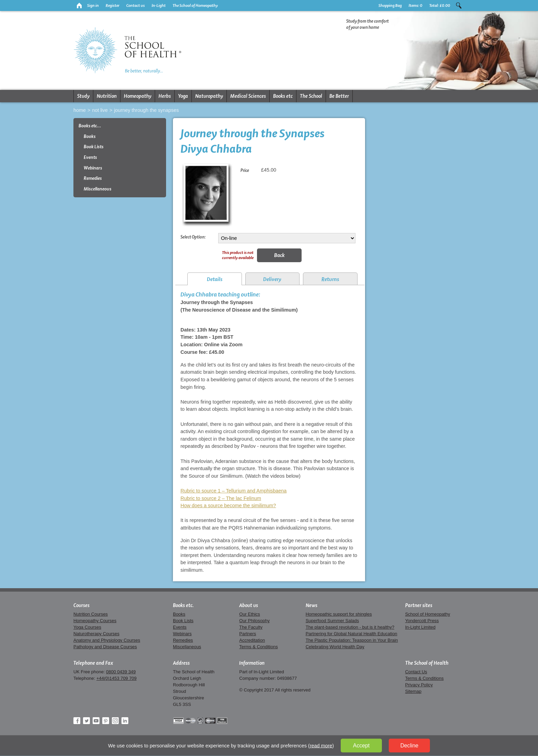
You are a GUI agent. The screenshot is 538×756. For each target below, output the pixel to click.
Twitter (86, 721)
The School (311, 96)
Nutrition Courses (91, 614)
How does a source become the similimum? (228, 505)
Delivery (272, 279)
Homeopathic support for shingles (339, 614)
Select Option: (193, 237)
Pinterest (106, 721)
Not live (100, 110)
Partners (248, 634)
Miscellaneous (98, 189)
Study (83, 96)
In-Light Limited (420, 627)
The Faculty (251, 627)
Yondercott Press (422, 621)
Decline (410, 746)
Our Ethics (249, 614)
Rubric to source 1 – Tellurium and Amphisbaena (233, 491)
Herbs (165, 96)
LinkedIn (125, 721)
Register (113, 5)
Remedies (93, 178)
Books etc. (183, 605)
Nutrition (107, 96)
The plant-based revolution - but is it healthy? (350, 627)
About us (249, 605)
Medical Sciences (248, 96)
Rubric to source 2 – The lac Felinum (221, 498)
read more (321, 746)
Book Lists (94, 147)
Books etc (283, 96)
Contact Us (416, 672)
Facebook (77, 721)
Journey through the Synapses (146, 110)
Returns (330, 279)
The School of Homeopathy (195, 5)
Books (90, 136)
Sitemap (413, 691)
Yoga (183, 96)
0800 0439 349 (121, 672)
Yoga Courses (87, 627)
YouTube (96, 721)
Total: (440, 5)
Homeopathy (138, 96)
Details (215, 279)
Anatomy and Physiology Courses (107, 640)
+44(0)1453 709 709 (116, 678)
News (312, 605)
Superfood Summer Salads (332, 621)
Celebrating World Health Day (335, 647)
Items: (416, 5)
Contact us (136, 5)
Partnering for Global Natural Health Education (352, 634)
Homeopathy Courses (95, 621)
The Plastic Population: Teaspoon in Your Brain (352, 640)
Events (90, 157)
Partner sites (419, 605)
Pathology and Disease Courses (105, 647)
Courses (81, 605)
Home (80, 110)
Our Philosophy (254, 621)
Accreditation (252, 640)
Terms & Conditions (258, 647)
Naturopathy (209, 96)
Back (279, 255)
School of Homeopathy (428, 614)
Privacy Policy (419, 685)
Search (459, 5)
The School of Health (427, 663)
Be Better (339, 96)
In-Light (159, 5)
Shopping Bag (390, 5)
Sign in (93, 5)
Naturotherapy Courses (96, 634)
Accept (361, 746)
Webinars (93, 168)
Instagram (115, 721)
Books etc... (90, 126)
